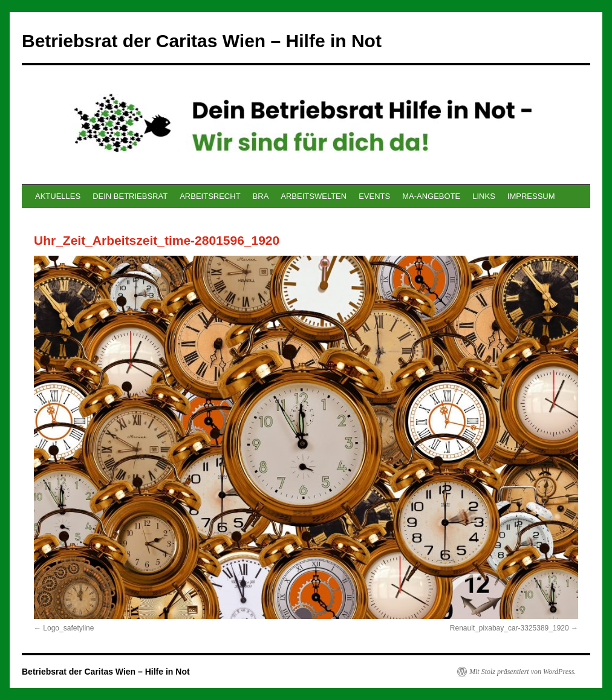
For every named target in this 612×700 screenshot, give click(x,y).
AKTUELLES (58, 196)
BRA (261, 196)
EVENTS (374, 196)
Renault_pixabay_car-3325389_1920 (509, 628)
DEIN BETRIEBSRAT (130, 196)
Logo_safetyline (68, 628)
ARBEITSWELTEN (314, 196)
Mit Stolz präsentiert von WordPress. (522, 672)
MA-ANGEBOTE (431, 196)
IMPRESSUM (531, 196)
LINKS (484, 196)
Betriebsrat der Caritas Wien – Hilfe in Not (202, 41)
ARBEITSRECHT (210, 196)
